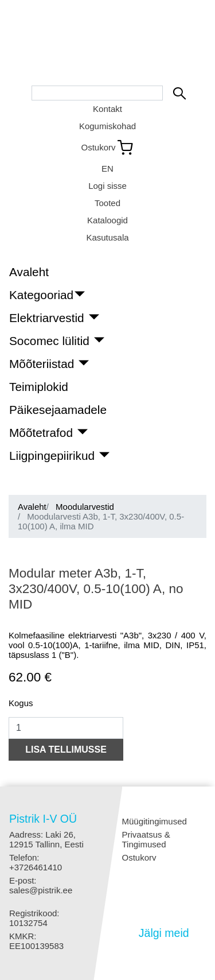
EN (107, 169)
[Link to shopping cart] (107, 148)
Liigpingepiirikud (54, 456)
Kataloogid (107, 220)
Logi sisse (107, 186)
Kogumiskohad (107, 126)
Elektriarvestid (48, 318)
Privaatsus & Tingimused (146, 839)
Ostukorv (139, 857)
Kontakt (107, 109)
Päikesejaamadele (58, 410)
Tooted (107, 203)
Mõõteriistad (43, 364)
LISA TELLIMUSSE (66, 749)
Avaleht (29, 272)
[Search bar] (97, 93)
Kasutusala (107, 237)
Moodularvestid (85, 507)
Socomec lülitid (51, 341)
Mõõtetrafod (43, 433)
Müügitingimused (155, 821)
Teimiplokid (39, 387)
